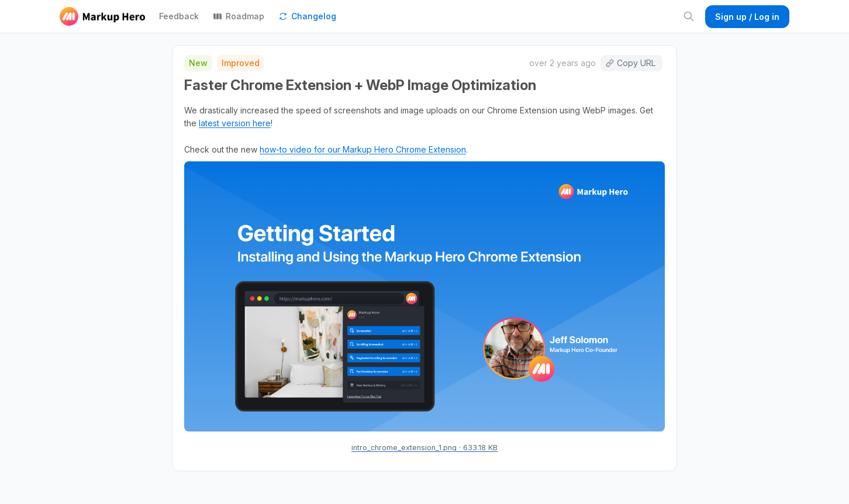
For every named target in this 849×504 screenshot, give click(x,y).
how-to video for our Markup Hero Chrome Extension (363, 149)
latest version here (235, 123)
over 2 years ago (562, 63)
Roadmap (239, 16)
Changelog (307, 16)
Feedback (179, 16)
